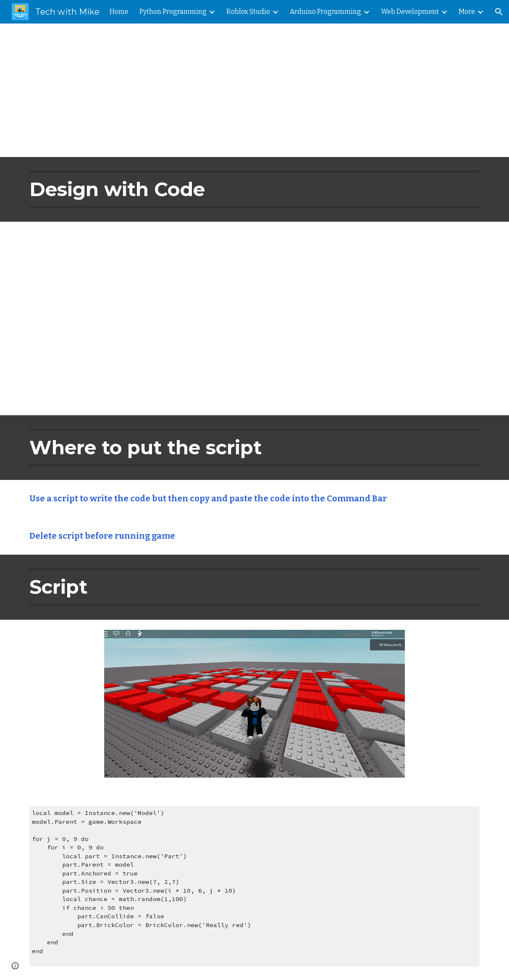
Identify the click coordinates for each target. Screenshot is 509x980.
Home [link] (119, 12)
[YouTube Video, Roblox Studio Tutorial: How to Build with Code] (254, 318)
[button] (499, 12)
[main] (254, 90)
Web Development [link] (410, 12)
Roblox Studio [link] (248, 12)
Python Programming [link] (173, 12)
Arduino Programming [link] (325, 12)
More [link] (467, 12)
